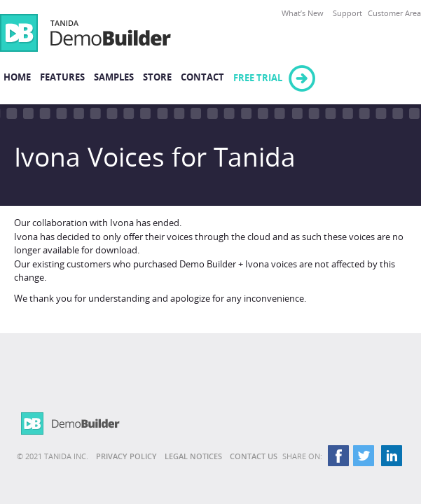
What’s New (303, 14)
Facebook (337, 457)
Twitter (364, 457)
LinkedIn (392, 457)
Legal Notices (193, 457)
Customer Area (394, 14)
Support (347, 14)
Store (157, 77)
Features (62, 77)
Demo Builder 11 (85, 33)
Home (17, 77)
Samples (114, 77)
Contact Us (254, 457)
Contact (202, 77)
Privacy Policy (126, 457)
